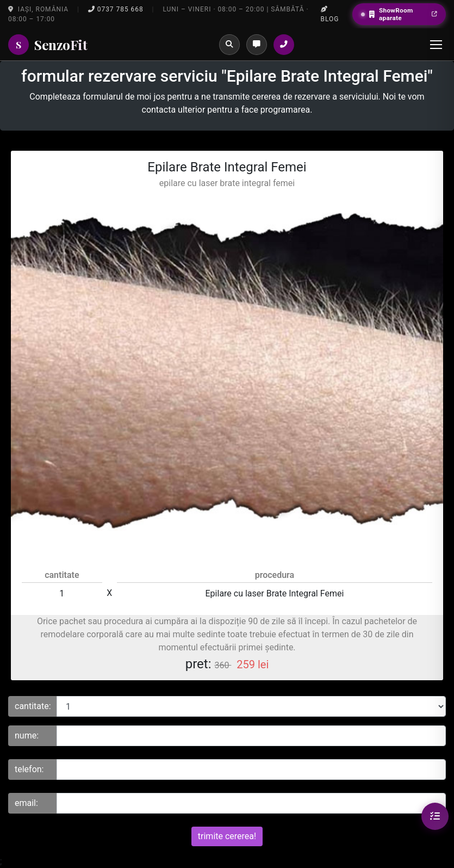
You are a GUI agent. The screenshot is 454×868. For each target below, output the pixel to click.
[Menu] (436, 45)
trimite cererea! (227, 836)
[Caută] (229, 45)
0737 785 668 (116, 9)
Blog (330, 14)
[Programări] (257, 45)
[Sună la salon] (284, 45)
